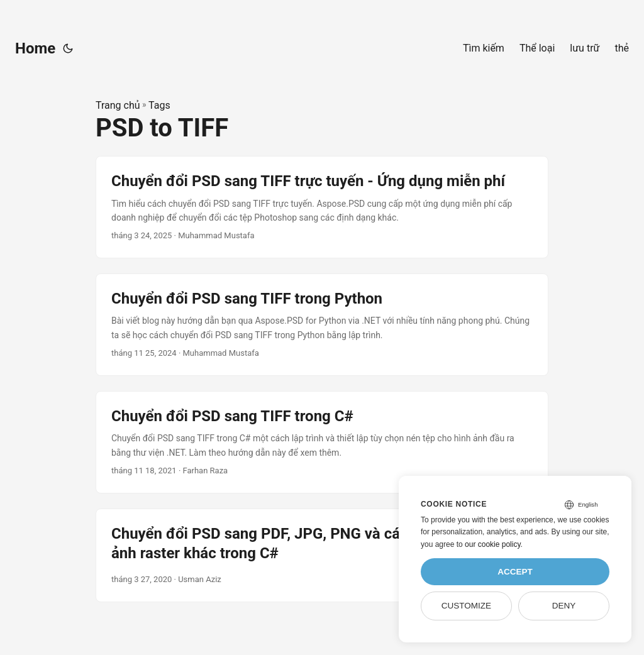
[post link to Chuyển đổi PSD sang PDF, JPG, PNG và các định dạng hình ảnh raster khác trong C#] (322, 555)
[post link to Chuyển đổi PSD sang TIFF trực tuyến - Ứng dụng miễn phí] (322, 207)
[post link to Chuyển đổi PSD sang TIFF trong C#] (322, 442)
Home (35, 48)
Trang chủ (118, 105)
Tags (159, 105)
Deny (564, 606)
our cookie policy (493, 544)
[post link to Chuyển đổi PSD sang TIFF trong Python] (322, 325)
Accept (515, 572)
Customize (466, 606)
